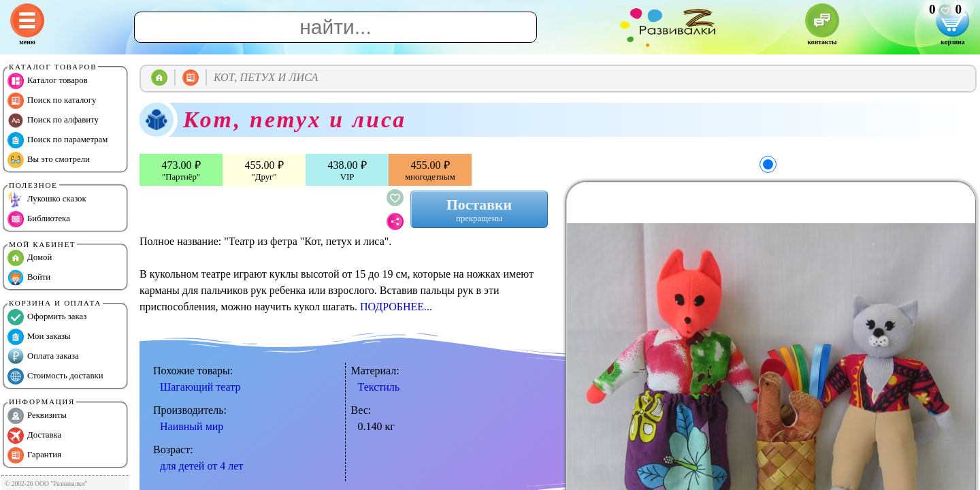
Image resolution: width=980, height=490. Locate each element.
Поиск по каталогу (52, 101)
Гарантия (34, 455)
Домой (30, 258)
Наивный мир (192, 426)
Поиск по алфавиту (53, 120)
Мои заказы (39, 337)
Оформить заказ (47, 317)
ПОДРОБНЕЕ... (396, 307)
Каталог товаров (48, 81)
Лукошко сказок (47, 199)
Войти (29, 278)
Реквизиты (37, 416)
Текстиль (379, 387)
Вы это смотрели (49, 160)
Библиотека (39, 219)
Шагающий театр (200, 387)
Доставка (34, 436)
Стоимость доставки (55, 376)
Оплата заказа (43, 357)
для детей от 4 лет (201, 466)
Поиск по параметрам (58, 140)
